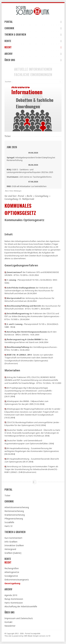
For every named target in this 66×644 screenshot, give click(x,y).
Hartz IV (8, 526)
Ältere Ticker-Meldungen (13, 191)
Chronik (33, 28)
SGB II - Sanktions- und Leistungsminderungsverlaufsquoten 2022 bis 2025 (30, 171)
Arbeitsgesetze (12, 572)
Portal (33, 22)
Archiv (33, 54)
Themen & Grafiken (33, 34)
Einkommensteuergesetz (17, 580)
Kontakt (8, 622)
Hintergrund (10, 549)
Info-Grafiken (11, 542)
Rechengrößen (12, 568)
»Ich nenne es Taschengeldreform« (29, 177)
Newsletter (10, 626)
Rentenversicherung (14, 511)
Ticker (7, 495)
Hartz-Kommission (14, 603)
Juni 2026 (12, 147)
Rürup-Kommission (14, 599)
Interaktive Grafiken (14, 545)
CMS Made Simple (31, 636)
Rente (33, 41)
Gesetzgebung (42, 196)
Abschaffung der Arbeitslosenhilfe (21, 606)
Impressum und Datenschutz (19, 618)
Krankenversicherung (15, 515)
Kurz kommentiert (13, 538)
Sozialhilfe (9, 522)
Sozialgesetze (11, 576)
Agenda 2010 (11, 595)
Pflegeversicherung (14, 519)
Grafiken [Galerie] (13, 553)
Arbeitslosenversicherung (17, 507)
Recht (33, 47)
